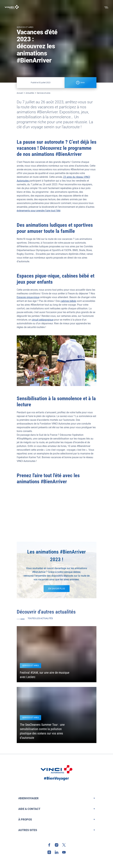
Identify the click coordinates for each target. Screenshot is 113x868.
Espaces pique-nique (28, 297)
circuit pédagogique (43, 320)
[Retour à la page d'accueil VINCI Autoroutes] (12, 7)
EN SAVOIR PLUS (57, 589)
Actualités (30, 93)
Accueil (20, 93)
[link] (49, 845)
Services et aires (44, 93)
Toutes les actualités (40, 618)
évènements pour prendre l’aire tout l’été (39, 211)
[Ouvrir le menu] (106, 7)
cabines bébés (68, 301)
